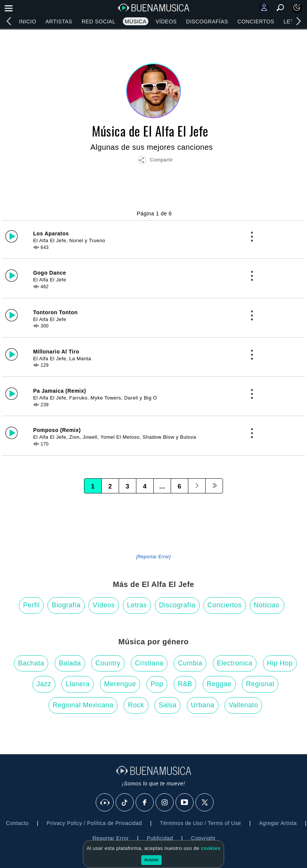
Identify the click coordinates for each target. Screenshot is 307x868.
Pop (157, 684)
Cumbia (190, 663)
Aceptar (151, 860)
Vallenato (243, 705)
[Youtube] (185, 803)
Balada (70, 663)
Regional (260, 684)
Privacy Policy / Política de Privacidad (94, 823)
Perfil (31, 605)
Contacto (17, 823)
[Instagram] (165, 803)
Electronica (235, 663)
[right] (298, 21)
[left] (9, 21)
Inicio (27, 22)
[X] (205, 803)
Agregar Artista (278, 823)
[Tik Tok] (125, 803)
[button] (155, 161)
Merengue (120, 684)
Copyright (203, 838)
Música (135, 22)
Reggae (219, 684)
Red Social (99, 22)
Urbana (203, 705)
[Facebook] (145, 803)
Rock (136, 705)
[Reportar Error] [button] (153, 557)
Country (108, 663)
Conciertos (256, 22)
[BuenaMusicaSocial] (105, 803)
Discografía (177, 605)
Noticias (267, 605)
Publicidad (160, 838)
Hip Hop (280, 663)
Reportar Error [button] (111, 838)
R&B (185, 684)
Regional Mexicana (83, 705)
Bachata (31, 663)
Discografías (207, 22)
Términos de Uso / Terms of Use (201, 823)
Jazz (44, 684)
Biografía (66, 605)
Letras (137, 605)
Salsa (168, 705)
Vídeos (166, 22)
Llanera (78, 684)
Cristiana (149, 663)
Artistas (59, 22)
